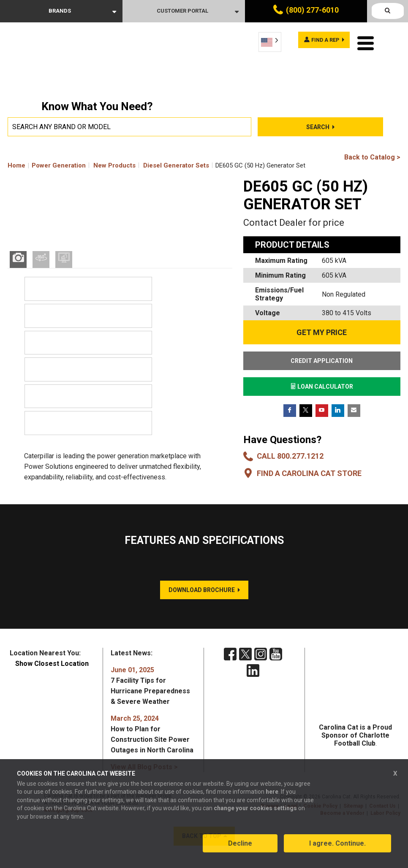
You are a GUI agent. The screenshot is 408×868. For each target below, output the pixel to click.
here (272, 797)
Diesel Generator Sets (176, 165)
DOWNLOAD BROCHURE (202, 601)
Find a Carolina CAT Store (309, 473)
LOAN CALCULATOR (322, 387)
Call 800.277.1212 (290, 456)
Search (318, 127)
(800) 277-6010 (312, 10)
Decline (240, 848)
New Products (114, 165)
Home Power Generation (47, 165)
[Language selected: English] (270, 42)
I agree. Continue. (337, 848)
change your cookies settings (255, 813)
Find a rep (319, 41)
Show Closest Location (52, 675)
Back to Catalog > (372, 157)
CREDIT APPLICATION (322, 361)
